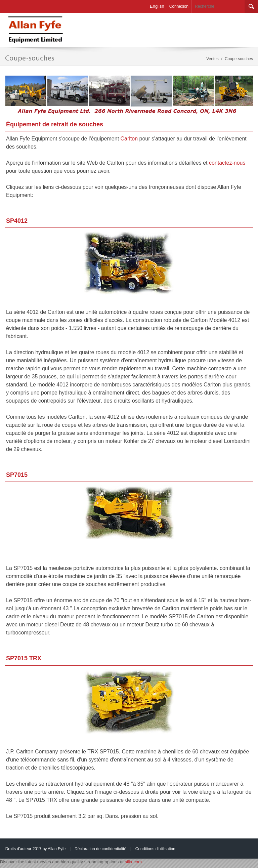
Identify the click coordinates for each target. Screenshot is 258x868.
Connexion (179, 6)
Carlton (130, 139)
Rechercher (251, 6)
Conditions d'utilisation (155, 849)
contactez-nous (227, 163)
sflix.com (133, 862)
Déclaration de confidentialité (100, 849)
